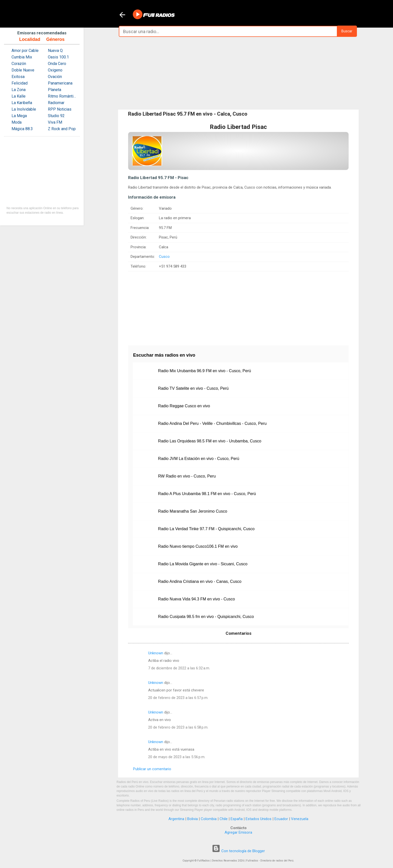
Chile (224, 819)
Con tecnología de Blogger (238, 851)
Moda (17, 122)
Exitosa (18, 77)
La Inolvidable (24, 109)
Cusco (164, 257)
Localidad (30, 39)
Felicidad (20, 83)
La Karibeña (22, 103)
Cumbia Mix (22, 57)
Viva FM (55, 122)
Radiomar (56, 103)
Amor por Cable (25, 51)
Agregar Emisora (238, 832)
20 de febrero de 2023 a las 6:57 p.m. (178, 698)
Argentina (176, 819)
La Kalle (19, 96)
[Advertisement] (238, 73)
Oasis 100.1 (58, 57)
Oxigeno (55, 70)
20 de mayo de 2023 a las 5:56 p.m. (177, 757)
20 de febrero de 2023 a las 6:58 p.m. (178, 727)
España (237, 819)
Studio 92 (56, 116)
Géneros (55, 39)
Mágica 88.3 (22, 129)
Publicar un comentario (152, 769)
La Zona (19, 90)
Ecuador (281, 819)
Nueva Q (55, 51)
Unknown (156, 653)
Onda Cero (57, 64)
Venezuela (300, 819)
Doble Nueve (23, 70)
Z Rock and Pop (62, 129)
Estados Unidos (259, 819)
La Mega (19, 116)
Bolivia (192, 819)
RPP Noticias (60, 109)
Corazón (19, 64)
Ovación (55, 77)
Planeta (55, 90)
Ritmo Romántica (63, 96)
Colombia (209, 819)
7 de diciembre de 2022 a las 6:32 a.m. (179, 668)
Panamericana (60, 83)
